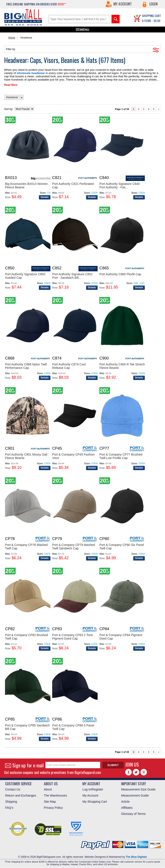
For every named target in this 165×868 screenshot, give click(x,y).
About (48, 789)
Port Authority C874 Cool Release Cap (69, 365)
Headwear (12, 96)
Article (125, 801)
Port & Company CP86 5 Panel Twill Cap (73, 726)
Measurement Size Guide (138, 789)
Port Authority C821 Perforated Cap (73, 185)
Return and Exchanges (21, 795)
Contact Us (13, 789)
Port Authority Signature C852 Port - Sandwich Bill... (72, 275)
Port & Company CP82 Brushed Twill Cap (27, 636)
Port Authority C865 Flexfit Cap (120, 273)
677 (105, 60)
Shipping (11, 801)
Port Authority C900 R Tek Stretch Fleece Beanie (122, 365)
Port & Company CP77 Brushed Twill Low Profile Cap (121, 455)
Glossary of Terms (133, 813)
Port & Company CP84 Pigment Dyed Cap (121, 636)
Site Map (50, 801)
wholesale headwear (17, 73)
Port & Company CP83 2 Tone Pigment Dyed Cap (72, 636)
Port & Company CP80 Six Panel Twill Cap (122, 546)
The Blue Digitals (136, 856)
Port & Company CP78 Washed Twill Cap (26, 546)
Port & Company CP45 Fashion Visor (73, 455)
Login (154, 4)
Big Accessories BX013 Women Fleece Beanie (26, 185)
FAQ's (9, 807)
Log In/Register (93, 789)
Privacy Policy (53, 807)
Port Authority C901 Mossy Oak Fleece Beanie (26, 455)
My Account (123, 4)
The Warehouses (55, 795)
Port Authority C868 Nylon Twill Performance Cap (26, 365)
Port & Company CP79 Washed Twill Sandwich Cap (73, 546)
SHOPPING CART (151, 16)
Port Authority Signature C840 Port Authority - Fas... (119, 185)
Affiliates (127, 807)
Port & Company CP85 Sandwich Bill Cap (27, 726)
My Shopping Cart (95, 801)
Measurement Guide (135, 795)
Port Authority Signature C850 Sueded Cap (25, 275)
